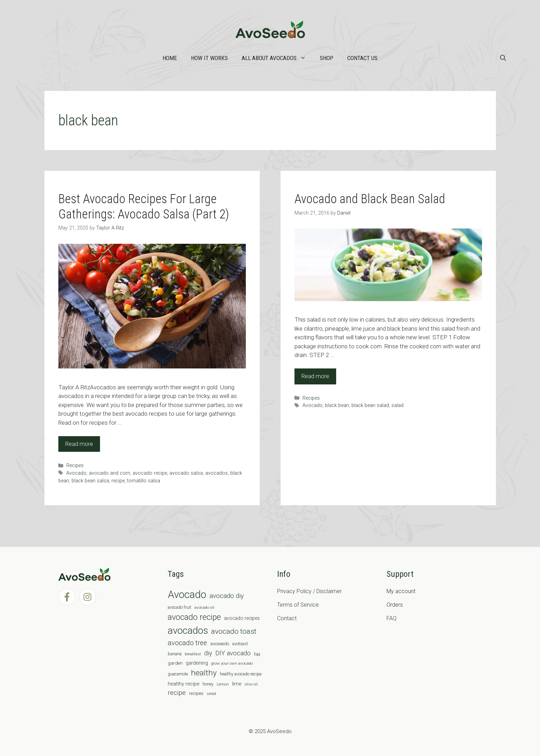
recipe (118, 481)
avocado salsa (186, 473)
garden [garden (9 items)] (175, 663)
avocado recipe (150, 473)
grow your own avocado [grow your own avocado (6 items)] (232, 663)
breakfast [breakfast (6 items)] (193, 654)
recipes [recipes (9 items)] (196, 693)
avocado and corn (110, 473)
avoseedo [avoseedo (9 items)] (220, 644)
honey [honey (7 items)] (208, 684)
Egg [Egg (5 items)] (257, 654)
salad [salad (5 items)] (211, 694)
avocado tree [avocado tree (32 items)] (187, 643)
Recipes (75, 466)
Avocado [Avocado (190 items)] (187, 595)
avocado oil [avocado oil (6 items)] (204, 607)
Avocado (76, 473)
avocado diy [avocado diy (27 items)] (227, 596)
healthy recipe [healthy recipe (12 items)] (184, 684)
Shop (327, 58)
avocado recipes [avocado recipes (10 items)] (242, 618)
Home (170, 58)
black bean (337, 405)
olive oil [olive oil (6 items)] (251, 684)
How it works (209, 58)
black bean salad (370, 405)
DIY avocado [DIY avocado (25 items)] (233, 653)
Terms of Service (298, 605)
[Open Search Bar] (503, 58)
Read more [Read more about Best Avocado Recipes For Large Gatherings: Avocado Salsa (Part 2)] (79, 444)
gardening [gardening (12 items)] (197, 663)
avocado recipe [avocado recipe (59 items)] (194, 617)
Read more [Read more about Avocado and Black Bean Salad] (315, 376)
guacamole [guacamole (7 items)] (178, 674)
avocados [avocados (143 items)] (188, 630)
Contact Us (362, 58)
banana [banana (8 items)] (175, 654)
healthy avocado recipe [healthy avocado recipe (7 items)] (241, 674)
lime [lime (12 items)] (237, 684)
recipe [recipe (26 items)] (177, 693)
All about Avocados (277, 58)
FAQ (392, 618)
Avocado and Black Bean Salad (370, 199)
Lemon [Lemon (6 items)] (223, 684)
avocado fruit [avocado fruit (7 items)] (180, 607)
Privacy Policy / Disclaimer (309, 591)
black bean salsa (90, 481)
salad (397, 405)
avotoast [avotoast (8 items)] (240, 644)
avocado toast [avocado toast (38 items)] (234, 631)
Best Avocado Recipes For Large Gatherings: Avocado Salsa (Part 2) (144, 206)
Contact (287, 618)
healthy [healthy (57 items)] (204, 673)
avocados (217, 473)
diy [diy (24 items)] (208, 653)
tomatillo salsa (144, 481)
